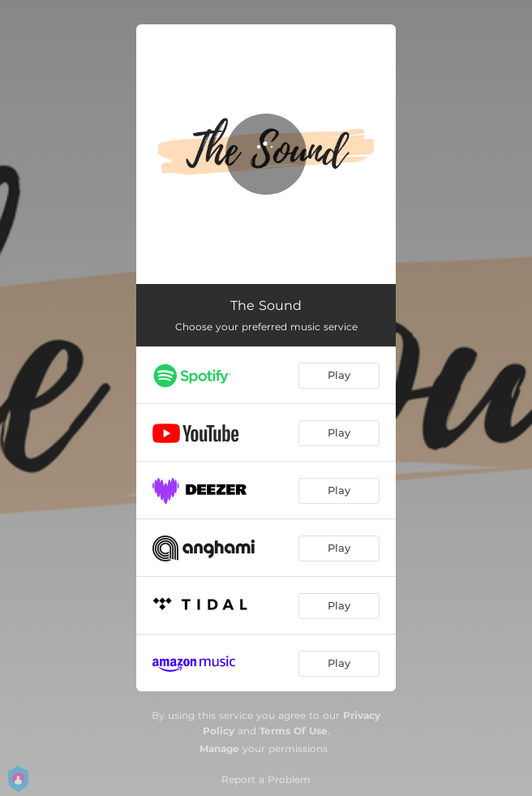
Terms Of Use (294, 731)
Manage (219, 749)
